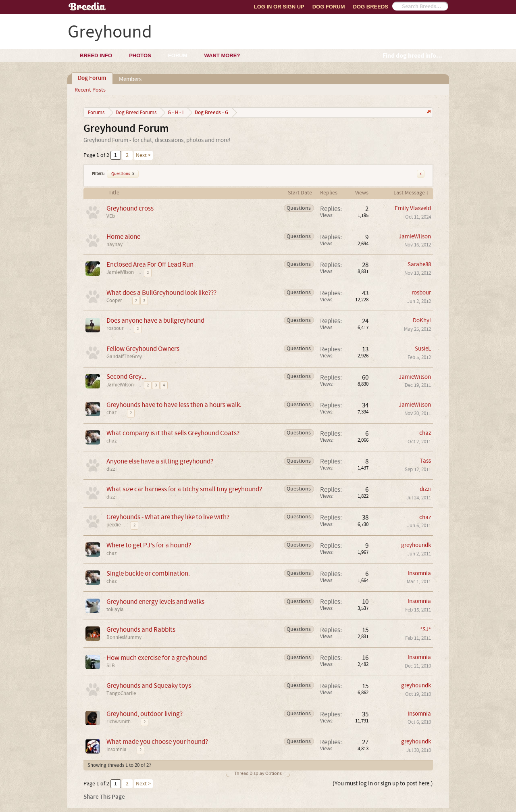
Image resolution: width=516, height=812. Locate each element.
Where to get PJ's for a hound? (149, 545)
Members (130, 79)
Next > (143, 155)
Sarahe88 (419, 264)
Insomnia (419, 573)
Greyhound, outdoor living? (145, 714)
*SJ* (425, 629)
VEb (111, 216)
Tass (425, 461)
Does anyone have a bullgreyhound (155, 320)
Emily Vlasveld (413, 208)
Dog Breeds (371, 7)
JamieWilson (415, 237)
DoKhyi (422, 320)
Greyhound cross (130, 208)
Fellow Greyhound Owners (143, 349)
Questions (123, 174)
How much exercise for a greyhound (157, 658)
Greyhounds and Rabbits (141, 629)
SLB (111, 666)
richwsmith (119, 722)
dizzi (111, 469)
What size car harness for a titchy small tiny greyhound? (184, 489)
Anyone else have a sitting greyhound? (160, 461)
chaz (112, 413)
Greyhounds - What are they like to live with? (168, 517)
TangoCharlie (121, 693)
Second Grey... (126, 377)
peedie (113, 525)
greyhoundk (416, 545)
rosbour (421, 293)
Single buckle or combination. (148, 573)
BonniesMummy (124, 637)
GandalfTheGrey (124, 357)
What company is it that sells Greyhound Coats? (173, 433)
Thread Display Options (258, 773)
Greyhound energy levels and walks (155, 602)
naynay (114, 244)
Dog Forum (329, 7)
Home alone (123, 237)
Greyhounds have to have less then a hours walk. (174, 405)
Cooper (114, 301)
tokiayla (115, 610)
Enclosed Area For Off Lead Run (150, 264)
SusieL (423, 349)
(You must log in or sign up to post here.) (383, 784)
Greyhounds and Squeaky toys (149, 686)
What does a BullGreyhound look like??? (161, 293)
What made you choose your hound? (157, 742)
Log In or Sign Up (279, 7)
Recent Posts (90, 90)
